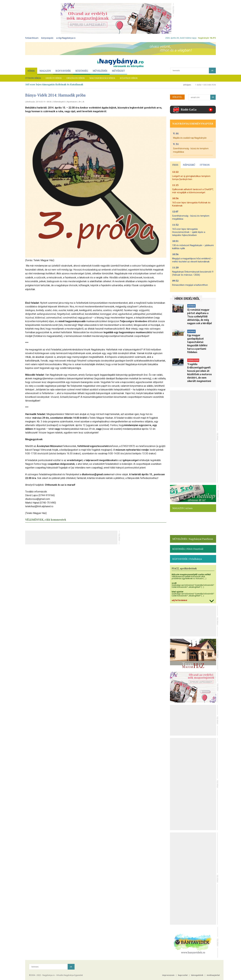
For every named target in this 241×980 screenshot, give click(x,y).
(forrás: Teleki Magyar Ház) (40, 260)
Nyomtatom (72, 102)
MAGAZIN (45, 71)
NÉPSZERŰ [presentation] (189, 165)
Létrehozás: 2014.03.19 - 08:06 (38, 102)
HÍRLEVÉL (177, 97)
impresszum (168, 975)
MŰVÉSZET (118, 71)
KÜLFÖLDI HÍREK (129, 78)
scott (174, 583)
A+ (80, 102)
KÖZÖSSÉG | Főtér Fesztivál (188, 549)
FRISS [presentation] (175, 165)
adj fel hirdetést (179, 600)
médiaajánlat (213, 975)
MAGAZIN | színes (182, 508)
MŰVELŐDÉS (100, 71)
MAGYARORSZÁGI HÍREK (102, 78)
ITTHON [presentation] (205, 165)
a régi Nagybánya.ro (66, 38)
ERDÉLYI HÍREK (54, 78)
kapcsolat (183, 975)
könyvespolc (47, 38)
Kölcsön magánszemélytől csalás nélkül (191, 574)
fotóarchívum (32, 38)
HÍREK (31, 71)
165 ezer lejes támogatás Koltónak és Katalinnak (54, 84)
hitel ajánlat (177, 592)
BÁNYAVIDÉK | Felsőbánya (187, 559)
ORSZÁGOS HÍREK (76, 78)
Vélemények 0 (59, 102)
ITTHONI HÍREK (33, 78)
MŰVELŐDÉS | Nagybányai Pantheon (193, 539)
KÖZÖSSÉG (82, 71)
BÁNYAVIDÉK (63, 71)
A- (84, 102)
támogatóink (197, 975)
